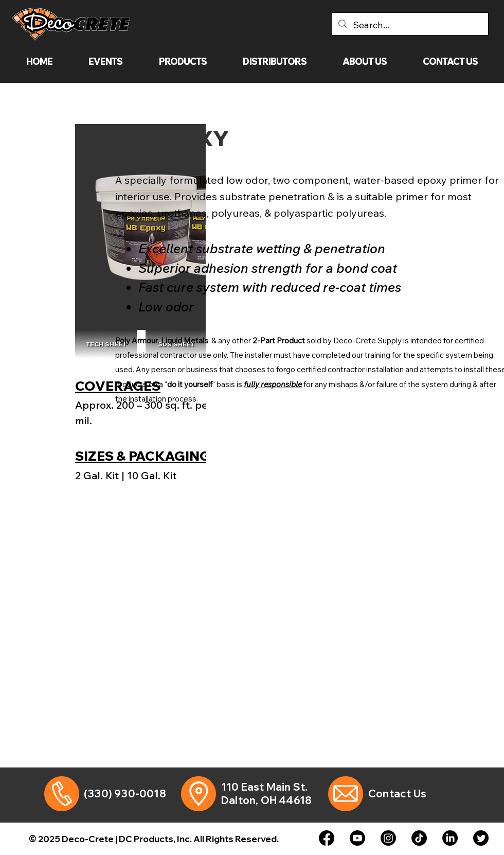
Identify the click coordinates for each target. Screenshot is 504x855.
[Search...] (410, 25)
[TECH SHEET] (106, 344)
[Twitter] (481, 838)
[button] (183, 62)
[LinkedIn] (450, 838)
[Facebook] (327, 838)
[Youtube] (357, 838)
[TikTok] (419, 838)
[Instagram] (388, 838)
